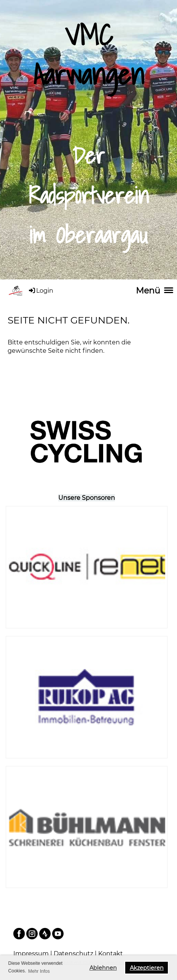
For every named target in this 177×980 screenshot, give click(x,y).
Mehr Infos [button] (39, 971)
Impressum (32, 954)
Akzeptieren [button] (147, 968)
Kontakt (111, 954)
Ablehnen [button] (103, 968)
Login (41, 291)
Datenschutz (74, 954)
